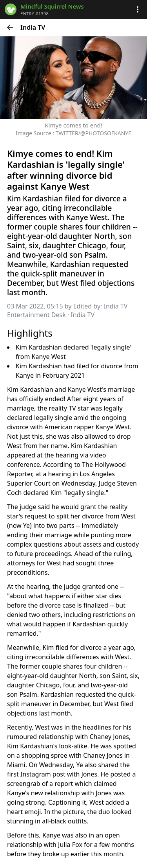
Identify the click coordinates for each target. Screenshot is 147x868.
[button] (138, 9)
